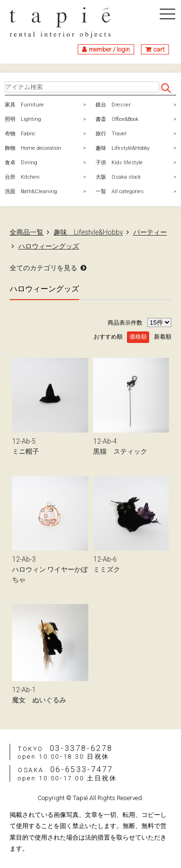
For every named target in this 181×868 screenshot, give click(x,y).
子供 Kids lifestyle (119, 163)
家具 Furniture (24, 105)
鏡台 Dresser (113, 105)
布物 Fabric (20, 134)
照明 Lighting (23, 119)
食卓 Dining (21, 163)
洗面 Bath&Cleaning (31, 191)
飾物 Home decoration (33, 148)
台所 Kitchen (22, 177)
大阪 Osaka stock (118, 177)
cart (159, 49)
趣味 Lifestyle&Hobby (123, 148)
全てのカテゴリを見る (43, 268)
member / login (109, 49)
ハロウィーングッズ (49, 246)
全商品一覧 (27, 232)
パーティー (150, 232)
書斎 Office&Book (117, 119)
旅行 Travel (111, 134)
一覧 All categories (120, 191)
